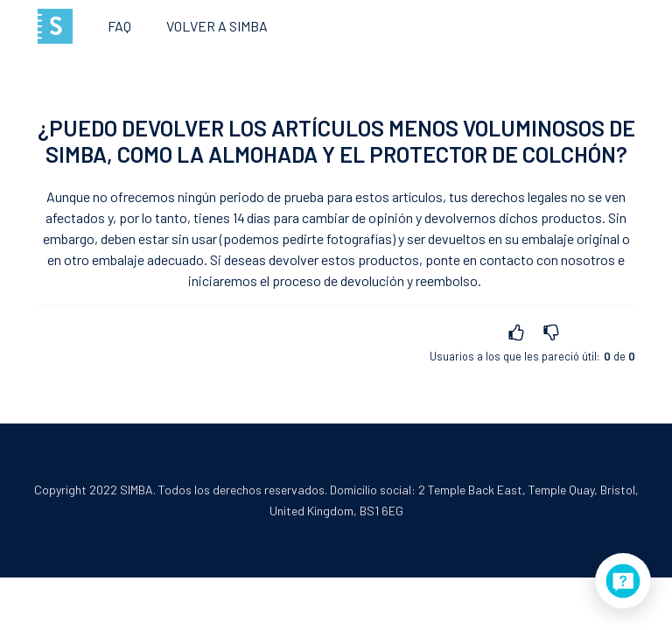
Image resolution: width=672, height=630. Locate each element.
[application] (623, 581)
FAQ (119, 26)
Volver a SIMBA (217, 26)
